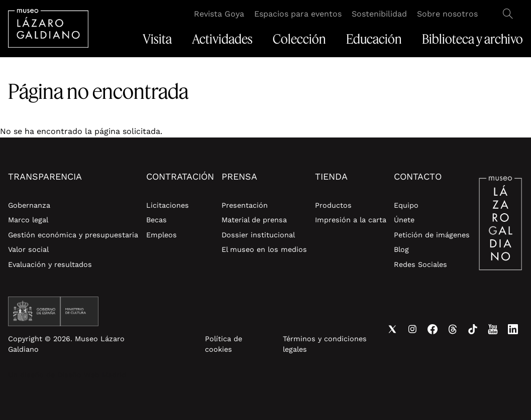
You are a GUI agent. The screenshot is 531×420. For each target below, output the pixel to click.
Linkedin (513, 329)
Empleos (162, 235)
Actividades (222, 39)
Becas (156, 220)
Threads (453, 329)
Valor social (28, 249)
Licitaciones (168, 205)
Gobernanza (29, 205)
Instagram (412, 329)
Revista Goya (219, 14)
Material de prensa (254, 220)
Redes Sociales (420, 264)
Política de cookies (224, 344)
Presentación (245, 205)
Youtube (493, 329)
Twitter (392, 329)
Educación (374, 39)
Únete (404, 220)
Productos (333, 205)
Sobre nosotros (447, 14)
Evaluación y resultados (50, 264)
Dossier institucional (258, 235)
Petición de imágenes (432, 235)
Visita (157, 39)
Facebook (433, 329)
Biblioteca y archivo (472, 39)
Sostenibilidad (379, 14)
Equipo (406, 205)
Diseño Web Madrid (92, 375)
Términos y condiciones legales (325, 344)
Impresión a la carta (351, 220)
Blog (401, 249)
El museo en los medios (264, 249)
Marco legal (28, 220)
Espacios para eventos (298, 14)
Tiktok (473, 329)
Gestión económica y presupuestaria (73, 235)
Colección (299, 39)
